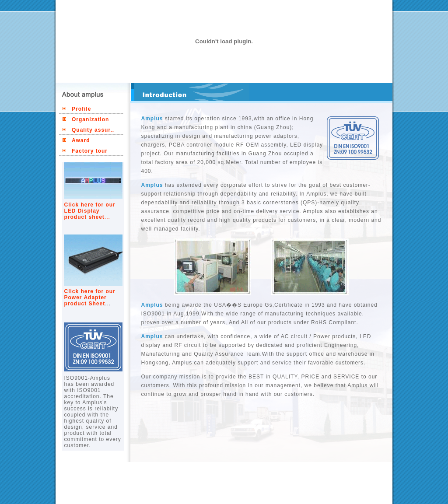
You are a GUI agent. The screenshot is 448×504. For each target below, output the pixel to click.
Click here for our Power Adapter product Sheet (90, 297)
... (107, 217)
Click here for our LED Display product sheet (90, 211)
